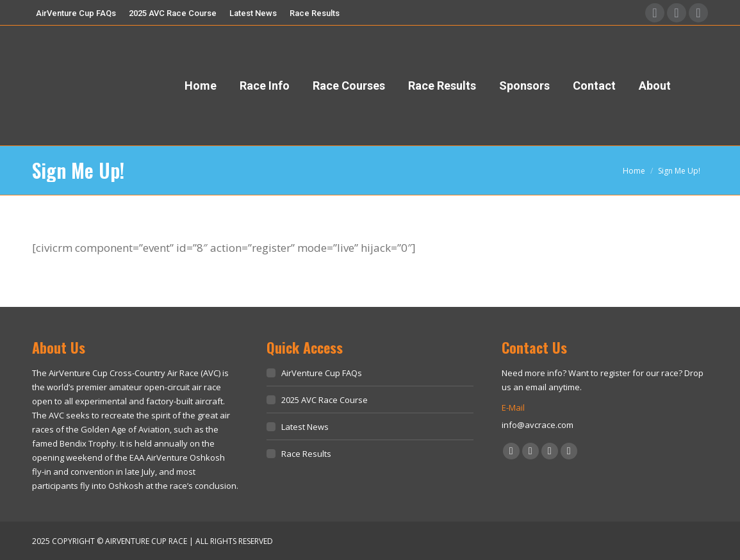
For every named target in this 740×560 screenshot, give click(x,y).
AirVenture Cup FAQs (322, 373)
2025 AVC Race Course (325, 400)
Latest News (305, 427)
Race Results (306, 454)
